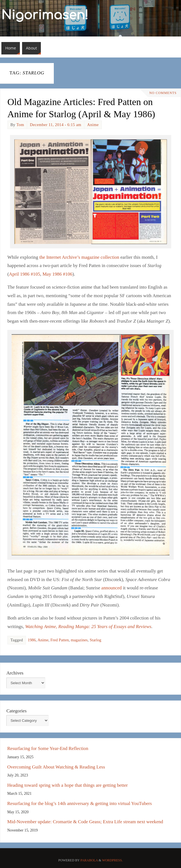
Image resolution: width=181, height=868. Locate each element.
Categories (16, 711)
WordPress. (112, 860)
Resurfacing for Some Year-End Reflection (48, 748)
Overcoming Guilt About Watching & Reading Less (56, 767)
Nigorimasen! (45, 15)
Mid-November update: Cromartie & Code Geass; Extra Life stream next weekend (85, 822)
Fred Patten (60, 640)
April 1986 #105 (24, 274)
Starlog (95, 640)
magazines (79, 640)
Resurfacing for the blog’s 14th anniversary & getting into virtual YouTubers (79, 803)
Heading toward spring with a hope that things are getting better (67, 785)
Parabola (89, 860)
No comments (163, 93)
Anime (93, 125)
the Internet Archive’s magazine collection (79, 257)
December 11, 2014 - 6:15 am (55, 125)
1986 (32, 640)
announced (111, 588)
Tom (20, 125)
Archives (15, 673)
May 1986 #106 (57, 274)
